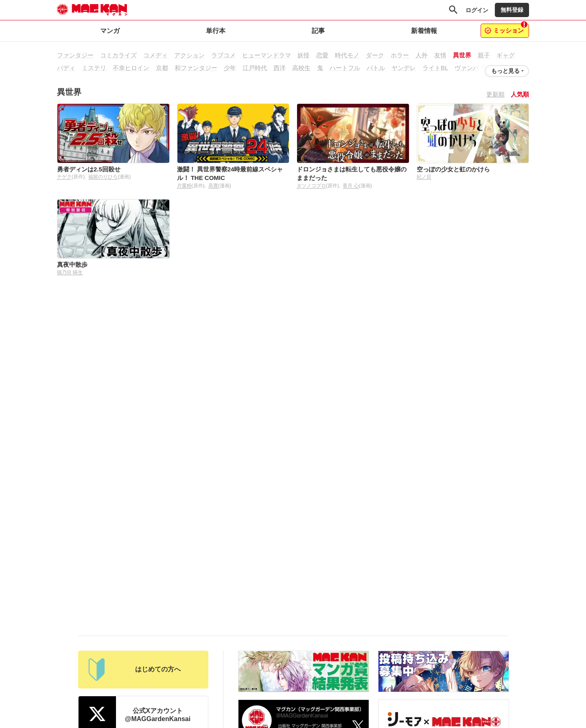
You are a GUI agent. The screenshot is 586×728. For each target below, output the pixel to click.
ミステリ (94, 68)
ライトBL (435, 68)
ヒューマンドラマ (267, 55)
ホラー (400, 55)
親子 (484, 55)
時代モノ (347, 55)
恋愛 (322, 55)
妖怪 (304, 55)
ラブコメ (223, 55)
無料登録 (512, 10)
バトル (376, 68)
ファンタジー (75, 55)
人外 (422, 55)
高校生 (301, 68)
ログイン (477, 10)
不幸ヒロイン (131, 68)
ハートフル (345, 68)
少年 (230, 68)
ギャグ (506, 55)
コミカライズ (118, 55)
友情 (440, 55)
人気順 (520, 94)
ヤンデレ (404, 68)
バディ (66, 68)
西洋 (280, 68)
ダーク (375, 55)
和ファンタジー (196, 68)
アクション (189, 55)
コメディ (155, 55)
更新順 (495, 94)
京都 (162, 68)
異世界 (462, 55)
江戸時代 (255, 68)
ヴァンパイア (473, 68)
